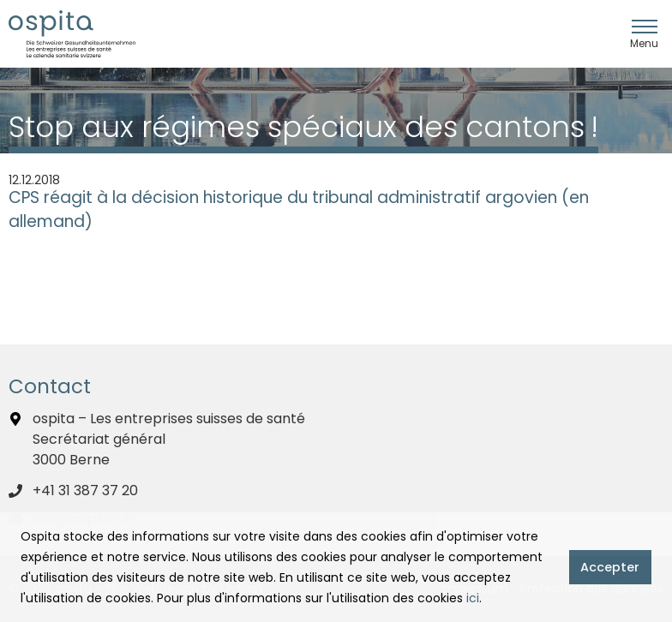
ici (473, 598)
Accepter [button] (610, 567)
